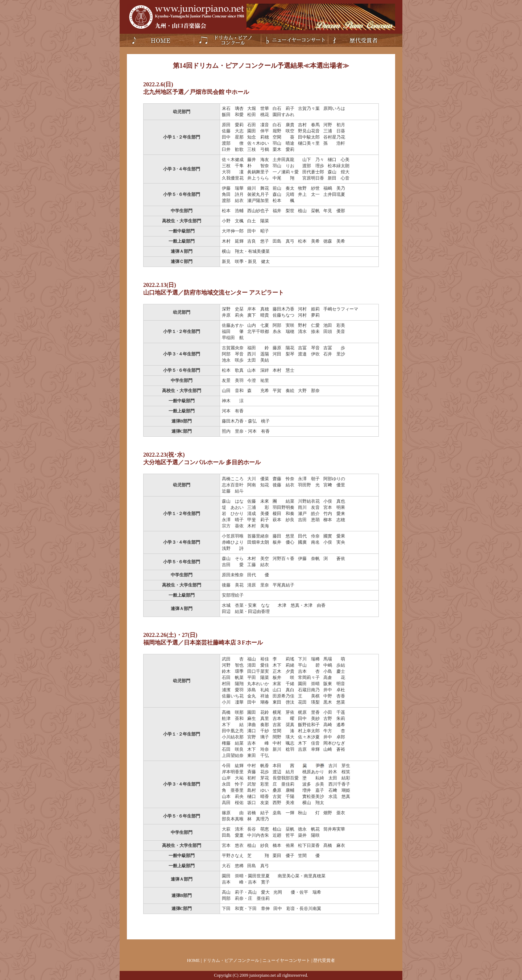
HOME (193, 960)
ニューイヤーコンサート (295, 40)
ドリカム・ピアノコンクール (227, 40)
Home (160, 40)
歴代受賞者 (362, 40)
